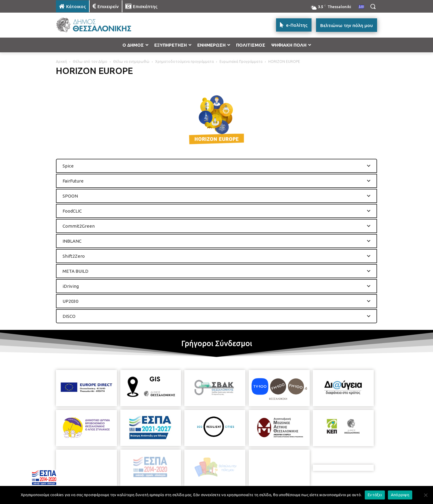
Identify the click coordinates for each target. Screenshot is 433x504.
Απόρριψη (400, 495)
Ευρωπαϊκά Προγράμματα (241, 61)
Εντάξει (375, 495)
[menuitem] (361, 7)
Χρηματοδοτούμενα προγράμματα (184, 61)
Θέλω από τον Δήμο (90, 61)
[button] (373, 6)
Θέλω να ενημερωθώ (131, 61)
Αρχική (61, 61)
